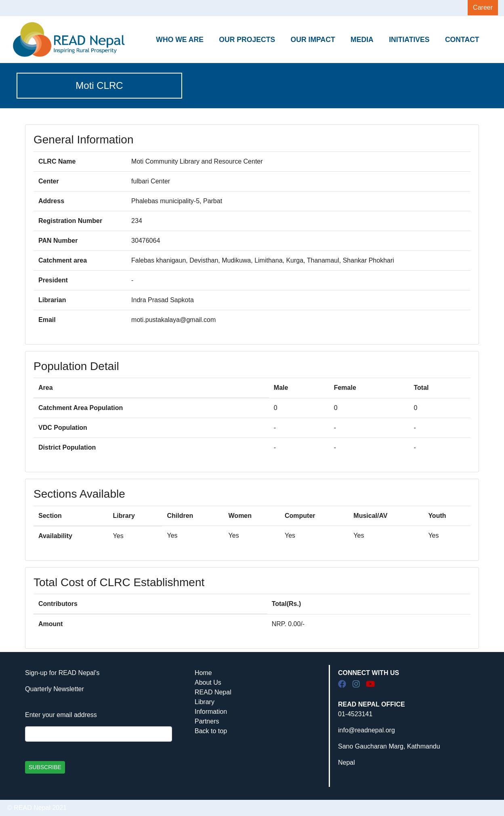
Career (483, 7)
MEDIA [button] (362, 40)
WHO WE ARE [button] (180, 40)
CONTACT (462, 40)
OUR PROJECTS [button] (247, 40)
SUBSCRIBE (45, 767)
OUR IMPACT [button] (313, 40)
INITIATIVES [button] (409, 40)
